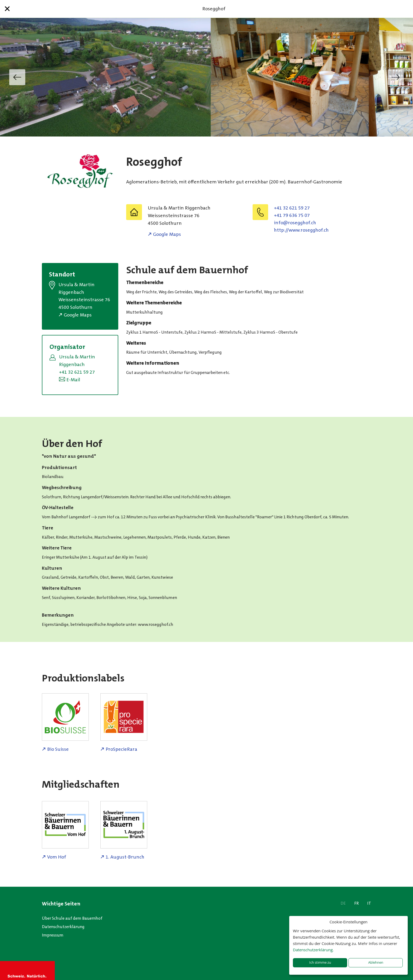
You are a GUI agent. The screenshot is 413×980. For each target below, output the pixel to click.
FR (357, 903)
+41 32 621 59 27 (292, 208)
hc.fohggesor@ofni (295, 223)
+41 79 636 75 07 (292, 215)
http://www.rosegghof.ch (301, 230)
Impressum (53, 935)
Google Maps (167, 234)
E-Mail (73, 380)
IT (369, 903)
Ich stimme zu (320, 962)
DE (343, 903)
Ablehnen (376, 962)
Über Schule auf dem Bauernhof (72, 918)
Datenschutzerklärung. (313, 950)
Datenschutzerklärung (63, 927)
